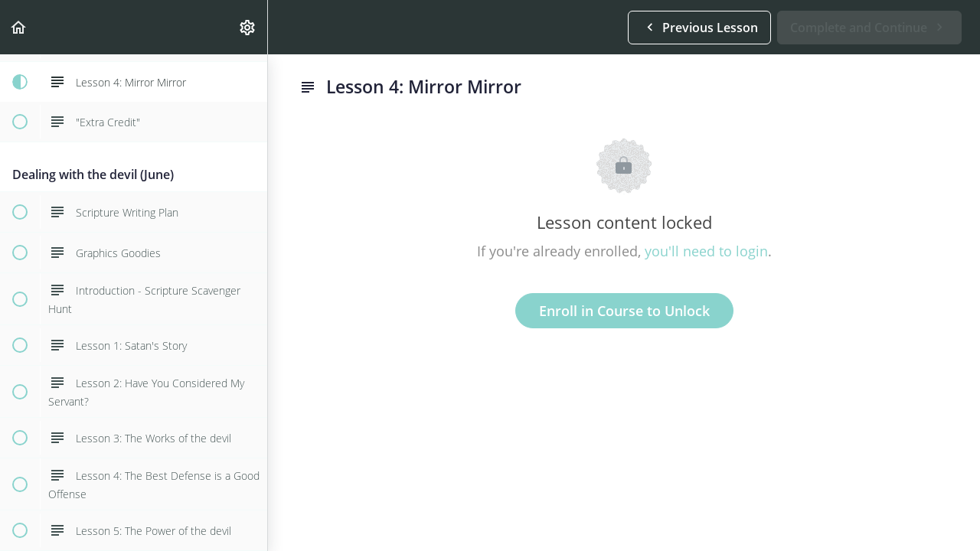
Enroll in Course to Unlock (624, 311)
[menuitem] (248, 27)
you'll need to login (706, 251)
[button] (19, 27)
